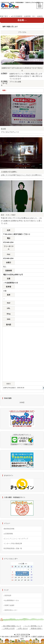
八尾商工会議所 (9, 605)
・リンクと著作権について (33, 626)
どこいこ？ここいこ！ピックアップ (16, 539)
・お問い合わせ (22, 629)
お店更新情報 (8, 534)
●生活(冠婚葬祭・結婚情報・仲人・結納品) (27, 16)
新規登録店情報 (9, 529)
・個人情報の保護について (11, 626)
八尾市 (18, 634)
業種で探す (4, 16)
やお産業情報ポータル (11, 600)
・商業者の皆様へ (36, 629)
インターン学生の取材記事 (13, 543)
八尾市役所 (7, 595)
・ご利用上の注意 (8, 629)
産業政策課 (25, 634)
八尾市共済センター (11, 610)
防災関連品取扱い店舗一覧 (13, 548)
